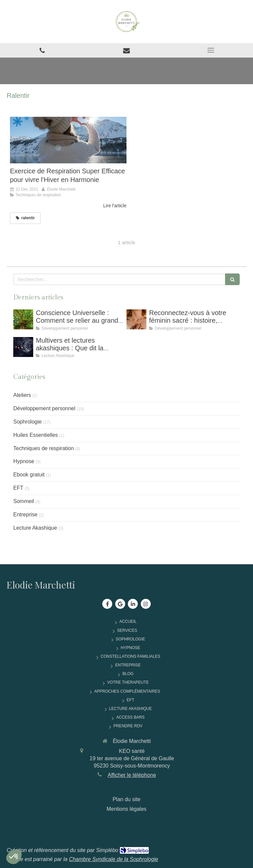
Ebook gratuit (29, 475)
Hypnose (24, 461)
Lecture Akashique (35, 528)
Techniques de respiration (43, 448)
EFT (18, 488)
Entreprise (25, 515)
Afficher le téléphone (132, 775)
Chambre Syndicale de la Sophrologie (114, 859)
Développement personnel (44, 408)
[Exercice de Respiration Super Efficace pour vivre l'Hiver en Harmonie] (68, 140)
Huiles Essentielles (36, 435)
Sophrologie (27, 422)
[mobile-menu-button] (211, 50)
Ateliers (22, 395)
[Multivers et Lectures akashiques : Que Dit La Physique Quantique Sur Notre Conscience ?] (23, 347)
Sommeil (24, 501)
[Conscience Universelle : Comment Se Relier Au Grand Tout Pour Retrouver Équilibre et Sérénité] (23, 319)
